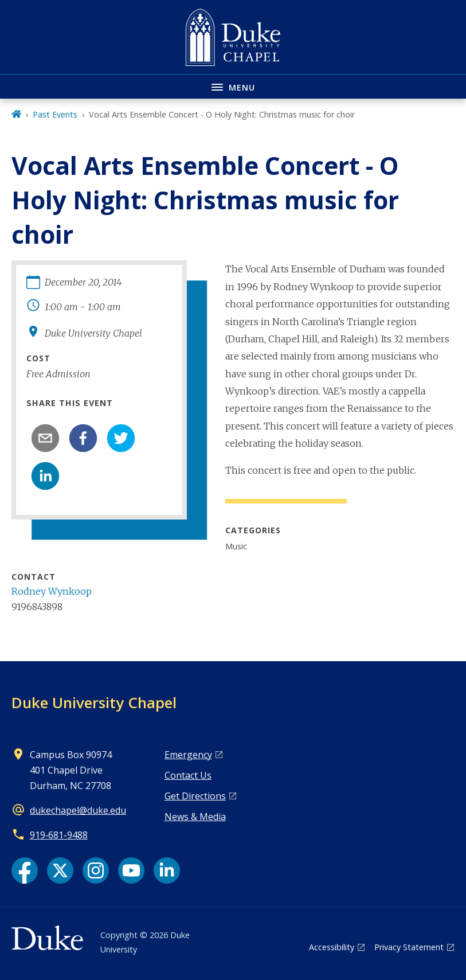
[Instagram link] (96, 870)
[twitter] (121, 438)
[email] (45, 438)
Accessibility (332, 947)
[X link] (60, 870)
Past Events (55, 114)
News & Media (195, 817)
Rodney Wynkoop (52, 591)
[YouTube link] (131, 870)
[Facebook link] (25, 870)
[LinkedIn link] (167, 870)
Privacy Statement (409, 947)
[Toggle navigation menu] (233, 86)
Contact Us (188, 775)
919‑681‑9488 (59, 835)
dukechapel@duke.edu (78, 810)
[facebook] (83, 438)
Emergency (188, 755)
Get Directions (195, 796)
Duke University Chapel (94, 702)
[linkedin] (45, 476)
